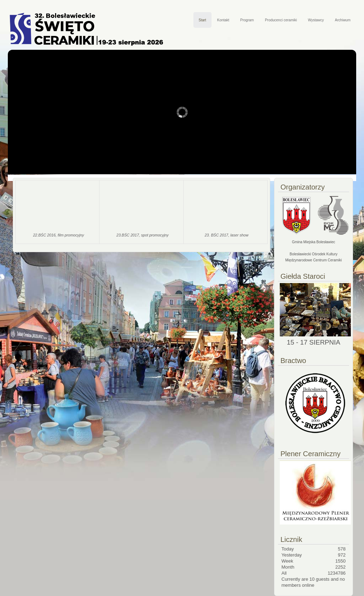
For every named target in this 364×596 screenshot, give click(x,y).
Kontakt (223, 20)
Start (202, 20)
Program (247, 20)
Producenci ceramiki (281, 20)
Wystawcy (316, 20)
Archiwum (343, 20)
